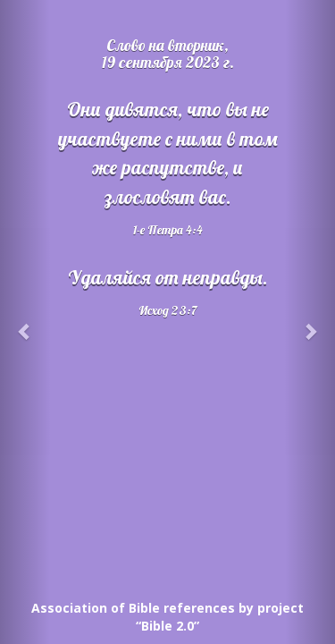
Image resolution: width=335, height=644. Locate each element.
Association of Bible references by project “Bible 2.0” (167, 617)
